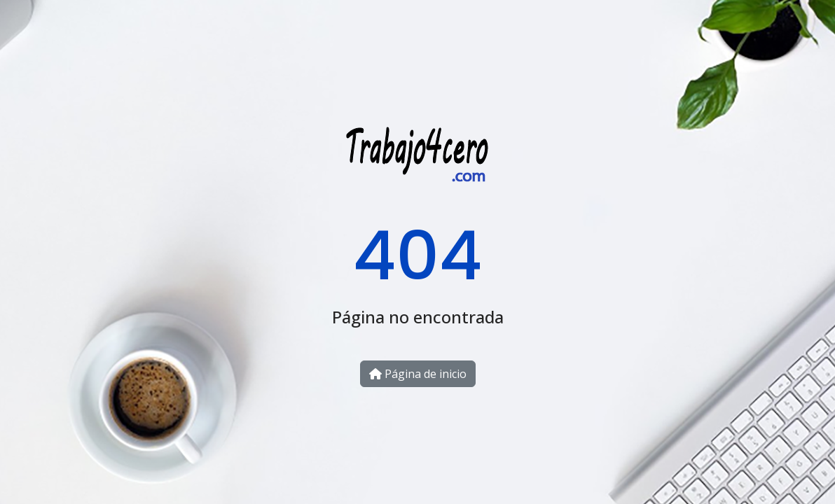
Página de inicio (418, 374)
